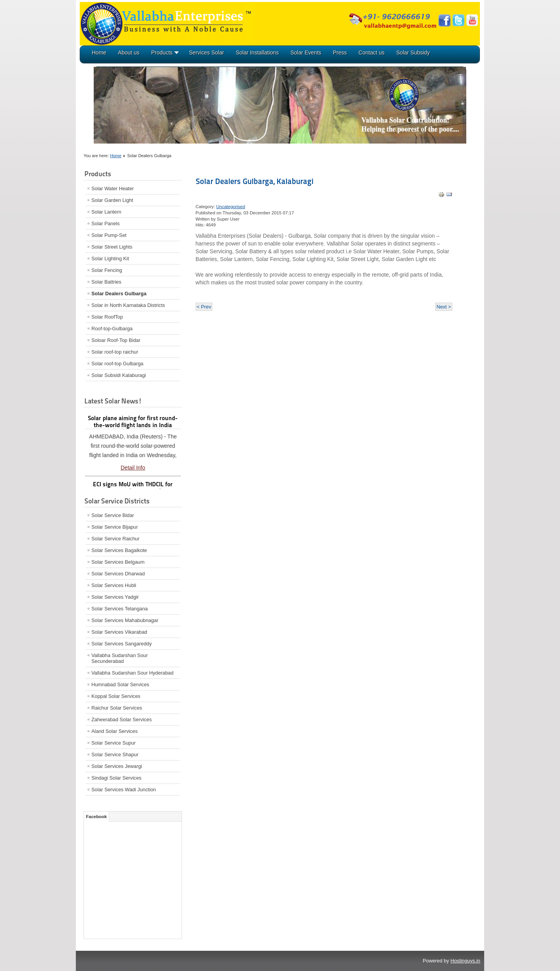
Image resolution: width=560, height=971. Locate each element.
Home (116, 156)
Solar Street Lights (112, 247)
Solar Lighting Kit (110, 259)
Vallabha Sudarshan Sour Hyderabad (132, 673)
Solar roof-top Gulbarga (117, 364)
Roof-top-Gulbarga (112, 329)
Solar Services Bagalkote (119, 550)
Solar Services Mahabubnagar (125, 620)
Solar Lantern (106, 212)
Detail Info (133, 468)
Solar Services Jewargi (117, 766)
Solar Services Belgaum (118, 562)
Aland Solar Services (115, 731)
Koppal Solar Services (116, 696)
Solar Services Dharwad (118, 574)
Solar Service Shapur (115, 755)
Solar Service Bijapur (115, 527)
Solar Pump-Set (109, 235)
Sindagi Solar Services (116, 778)
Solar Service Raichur (115, 539)
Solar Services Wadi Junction (124, 790)
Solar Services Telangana (120, 609)
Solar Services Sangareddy (122, 644)
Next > (444, 307)
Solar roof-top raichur (115, 352)
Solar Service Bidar (113, 515)
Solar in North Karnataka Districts (128, 305)
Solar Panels (106, 223)
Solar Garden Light (112, 200)
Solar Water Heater (113, 188)
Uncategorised (231, 207)
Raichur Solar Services (117, 708)
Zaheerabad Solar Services (122, 719)
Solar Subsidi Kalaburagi (119, 375)
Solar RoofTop (107, 317)
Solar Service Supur (114, 743)
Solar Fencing (107, 270)
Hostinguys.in (465, 961)
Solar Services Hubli (114, 585)
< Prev (204, 307)
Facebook (96, 817)
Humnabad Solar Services (120, 684)
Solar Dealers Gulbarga (119, 294)
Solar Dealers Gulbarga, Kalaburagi (255, 181)
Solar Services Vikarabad (119, 632)
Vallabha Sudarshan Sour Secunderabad (120, 658)
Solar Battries (106, 282)
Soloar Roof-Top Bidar (116, 340)
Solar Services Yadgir (115, 597)
